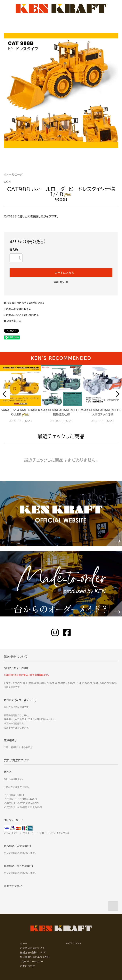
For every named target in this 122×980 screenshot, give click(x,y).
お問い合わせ (28, 966)
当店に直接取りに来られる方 (18, 747)
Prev (5, 394)
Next (117, 394)
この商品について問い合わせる (21, 315)
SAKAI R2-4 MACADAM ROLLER (20, 413)
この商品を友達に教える (17, 309)
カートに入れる (61, 272)
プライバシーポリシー (32, 961)
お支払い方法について (33, 948)
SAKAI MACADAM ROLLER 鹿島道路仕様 (61, 412)
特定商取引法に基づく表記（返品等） (24, 303)
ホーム (24, 943)
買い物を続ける (13, 321)
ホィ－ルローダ (13, 175)
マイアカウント (74, 943)
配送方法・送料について (33, 952)
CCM (8, 182)
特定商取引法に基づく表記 (35, 957)
